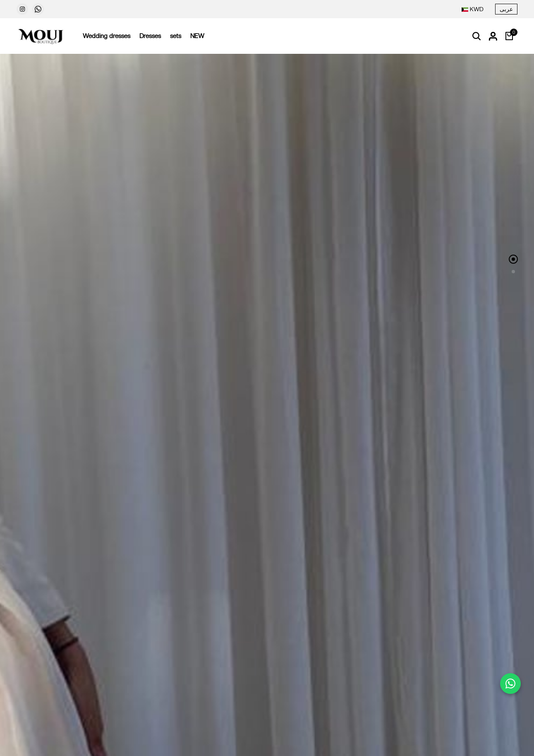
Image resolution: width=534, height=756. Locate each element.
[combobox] (473, 9)
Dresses (150, 36)
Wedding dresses (107, 36)
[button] (513, 259)
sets (176, 36)
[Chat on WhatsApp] (510, 684)
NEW (197, 36)
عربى (506, 9)
